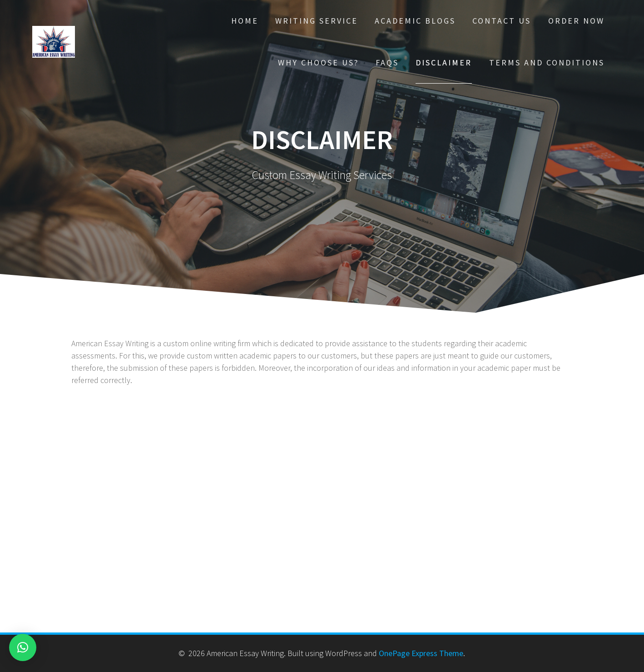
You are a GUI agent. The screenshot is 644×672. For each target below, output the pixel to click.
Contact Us (502, 21)
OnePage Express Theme (421, 653)
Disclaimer (444, 62)
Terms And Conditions (547, 62)
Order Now (576, 21)
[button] (23, 647)
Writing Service (317, 21)
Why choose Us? (318, 62)
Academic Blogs (415, 21)
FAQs (387, 62)
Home (245, 21)
